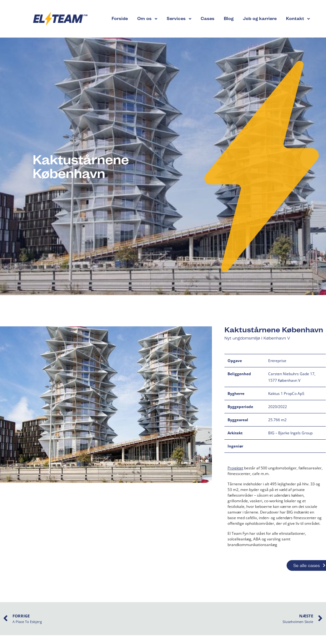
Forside (120, 19)
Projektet (235, 468)
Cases (208, 19)
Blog (229, 19)
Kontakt (298, 19)
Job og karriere (260, 19)
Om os (147, 19)
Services (179, 19)
